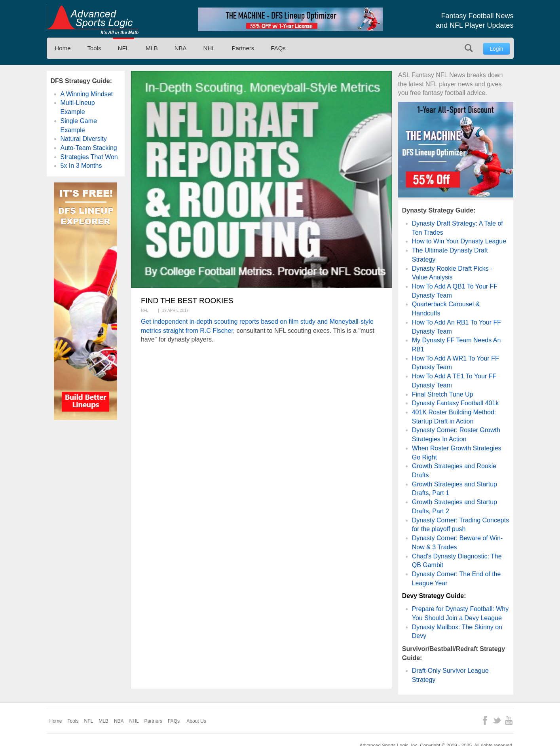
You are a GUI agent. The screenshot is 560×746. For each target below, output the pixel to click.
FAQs (278, 48)
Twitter (497, 720)
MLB (152, 48)
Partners (243, 48)
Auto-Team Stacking (89, 148)
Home (63, 48)
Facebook (485, 720)
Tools (94, 48)
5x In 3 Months (81, 166)
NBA (181, 48)
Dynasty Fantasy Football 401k (456, 403)
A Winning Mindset (87, 94)
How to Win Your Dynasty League (459, 241)
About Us (196, 721)
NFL (123, 48)
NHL (209, 48)
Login (496, 49)
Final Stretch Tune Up (443, 394)
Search (469, 48)
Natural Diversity (84, 139)
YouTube (509, 720)
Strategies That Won (89, 157)
